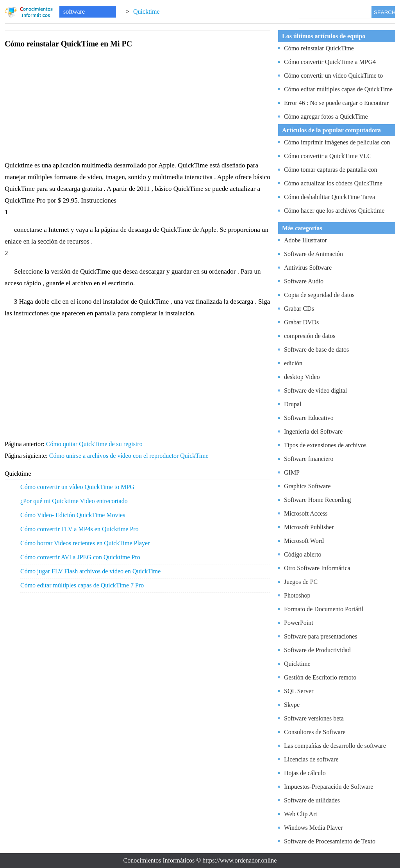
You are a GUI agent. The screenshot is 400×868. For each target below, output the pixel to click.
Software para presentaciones (321, 636)
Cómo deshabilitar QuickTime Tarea (329, 197)
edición (293, 363)
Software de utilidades (312, 800)
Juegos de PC (301, 582)
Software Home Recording (318, 500)
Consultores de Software (315, 732)
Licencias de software (311, 759)
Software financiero (309, 459)
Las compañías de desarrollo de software (335, 746)
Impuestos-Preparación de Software (329, 787)
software (74, 12)
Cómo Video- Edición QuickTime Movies (73, 515)
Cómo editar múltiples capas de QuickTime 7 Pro (82, 585)
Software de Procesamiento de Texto (330, 841)
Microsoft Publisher (309, 527)
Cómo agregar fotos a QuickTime (326, 117)
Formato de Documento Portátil (324, 609)
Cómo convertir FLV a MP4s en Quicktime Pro (79, 529)
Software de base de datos (316, 350)
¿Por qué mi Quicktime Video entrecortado (74, 501)
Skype (292, 705)
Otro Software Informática (317, 568)
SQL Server (299, 691)
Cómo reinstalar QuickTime (319, 48)
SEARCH (384, 12)
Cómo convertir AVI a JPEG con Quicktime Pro (80, 557)
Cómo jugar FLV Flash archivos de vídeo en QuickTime (90, 571)
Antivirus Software (308, 268)
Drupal (293, 404)
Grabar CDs (299, 309)
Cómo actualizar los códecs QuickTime (333, 183)
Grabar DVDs (301, 322)
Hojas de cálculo (305, 773)
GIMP (292, 472)
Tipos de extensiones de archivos (325, 445)
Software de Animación (313, 254)
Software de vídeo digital (315, 390)
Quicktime (146, 12)
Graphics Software (307, 486)
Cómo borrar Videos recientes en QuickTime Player (85, 543)
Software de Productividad (317, 650)
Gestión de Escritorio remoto (320, 677)
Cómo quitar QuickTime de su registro (95, 444)
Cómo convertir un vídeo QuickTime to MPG (77, 487)
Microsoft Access (306, 513)
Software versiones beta (314, 718)
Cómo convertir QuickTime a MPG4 (330, 62)
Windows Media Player (313, 828)
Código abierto (303, 554)
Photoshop (297, 595)
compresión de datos (310, 336)
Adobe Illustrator (305, 240)
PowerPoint (299, 623)
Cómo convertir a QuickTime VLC (328, 156)
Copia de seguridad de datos (319, 295)
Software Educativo (309, 418)
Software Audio (304, 281)
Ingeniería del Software (313, 431)
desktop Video (302, 377)
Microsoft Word (304, 541)
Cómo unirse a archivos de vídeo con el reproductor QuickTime (130, 456)
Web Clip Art (301, 814)
